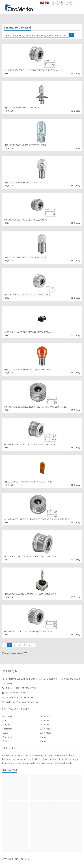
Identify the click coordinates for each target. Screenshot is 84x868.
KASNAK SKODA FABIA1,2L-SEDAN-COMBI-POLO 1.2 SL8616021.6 (33, 70)
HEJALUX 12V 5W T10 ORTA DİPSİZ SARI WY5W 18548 (28, 482)
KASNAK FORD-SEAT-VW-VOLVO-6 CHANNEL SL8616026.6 (30, 556)
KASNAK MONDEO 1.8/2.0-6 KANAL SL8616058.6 (25, 220)
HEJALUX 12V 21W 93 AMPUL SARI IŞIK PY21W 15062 (27, 369)
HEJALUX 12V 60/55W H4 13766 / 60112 (21, 108)
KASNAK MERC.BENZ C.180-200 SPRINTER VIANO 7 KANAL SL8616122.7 (36, 407)
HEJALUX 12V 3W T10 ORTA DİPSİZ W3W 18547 (25, 145)
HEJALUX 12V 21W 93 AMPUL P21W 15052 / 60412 (26, 182)
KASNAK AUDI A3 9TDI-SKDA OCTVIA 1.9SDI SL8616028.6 (29, 444)
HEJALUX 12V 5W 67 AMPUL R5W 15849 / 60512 (25, 257)
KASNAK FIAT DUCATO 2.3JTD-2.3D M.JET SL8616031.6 (28, 631)
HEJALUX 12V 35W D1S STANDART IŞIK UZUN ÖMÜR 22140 (30, 594)
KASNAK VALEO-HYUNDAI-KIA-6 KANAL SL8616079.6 (27, 295)
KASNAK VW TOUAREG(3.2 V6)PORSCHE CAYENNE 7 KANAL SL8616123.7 (36, 519)
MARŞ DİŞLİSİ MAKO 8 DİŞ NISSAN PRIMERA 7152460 (28, 332)
